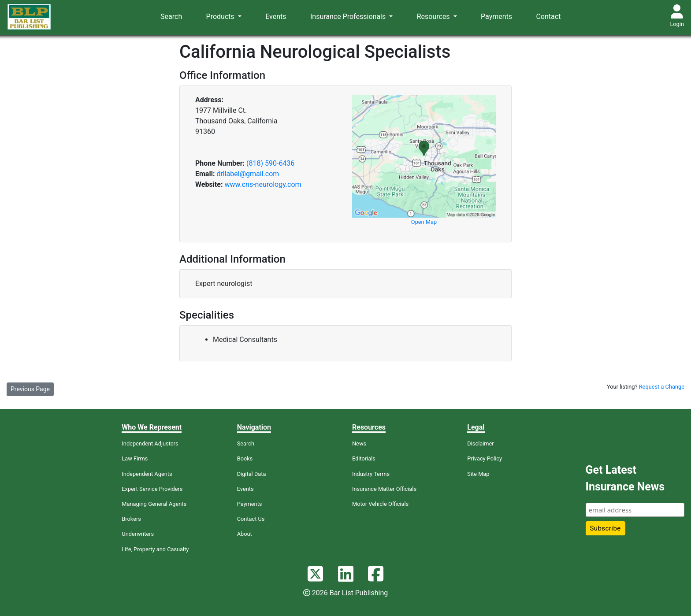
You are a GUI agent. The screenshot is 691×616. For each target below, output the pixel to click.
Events (276, 17)
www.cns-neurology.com (263, 184)
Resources (434, 17)
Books (245, 458)
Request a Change (662, 387)
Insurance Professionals (349, 17)
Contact (548, 17)
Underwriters (138, 534)
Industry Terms (371, 474)
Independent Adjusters (150, 443)
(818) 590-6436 (270, 163)
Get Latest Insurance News (625, 478)
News (359, 443)
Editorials (364, 458)
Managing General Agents (154, 504)
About (245, 534)
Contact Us (251, 519)
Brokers (131, 519)
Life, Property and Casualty (155, 549)
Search (171, 17)
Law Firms (135, 458)
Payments (496, 17)
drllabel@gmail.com (248, 174)
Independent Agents (147, 474)
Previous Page (30, 389)
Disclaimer (480, 443)
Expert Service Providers (152, 489)
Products (221, 17)
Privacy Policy (485, 458)
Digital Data (252, 474)
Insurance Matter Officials (384, 489)
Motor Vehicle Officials (380, 504)
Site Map (478, 474)
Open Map (424, 222)
